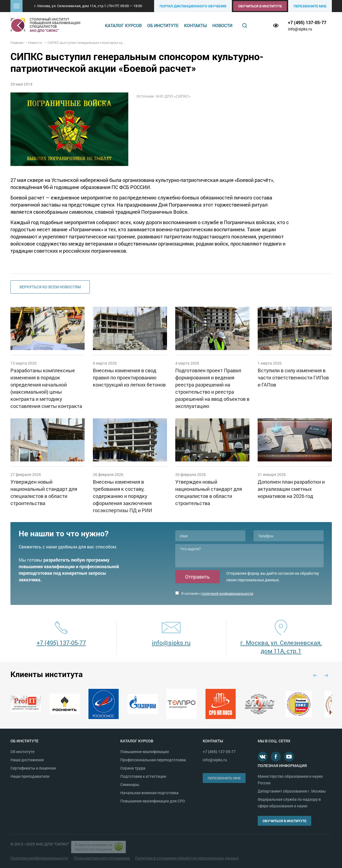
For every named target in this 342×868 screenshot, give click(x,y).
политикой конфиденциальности (227, 593)
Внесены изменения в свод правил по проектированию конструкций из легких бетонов (129, 377)
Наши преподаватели (30, 776)
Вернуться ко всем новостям (50, 287)
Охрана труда (133, 768)
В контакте (263, 757)
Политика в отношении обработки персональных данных (187, 858)
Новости (222, 25)
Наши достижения (27, 760)
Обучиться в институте (260, 6)
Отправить (198, 577)
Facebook (276, 757)
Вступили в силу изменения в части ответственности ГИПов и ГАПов (293, 377)
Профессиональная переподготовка (153, 760)
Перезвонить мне (224, 778)
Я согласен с (214, 593)
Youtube (289, 757)
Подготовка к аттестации (143, 776)
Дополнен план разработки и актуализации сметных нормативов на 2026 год (291, 489)
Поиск (244, 26)
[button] (16, 6)
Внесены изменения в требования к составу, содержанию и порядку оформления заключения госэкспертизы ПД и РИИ (123, 496)
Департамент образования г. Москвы (292, 791)
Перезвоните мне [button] (310, 6)
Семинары (130, 784)
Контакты (195, 25)
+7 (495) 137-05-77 (307, 22)
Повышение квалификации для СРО (153, 801)
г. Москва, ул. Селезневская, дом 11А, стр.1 (281, 647)
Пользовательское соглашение (102, 858)
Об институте (163, 25)
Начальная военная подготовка (149, 793)
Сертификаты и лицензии (33, 768)
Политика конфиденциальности (39, 858)
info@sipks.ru (300, 29)
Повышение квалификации (145, 752)
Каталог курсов (123, 25)
